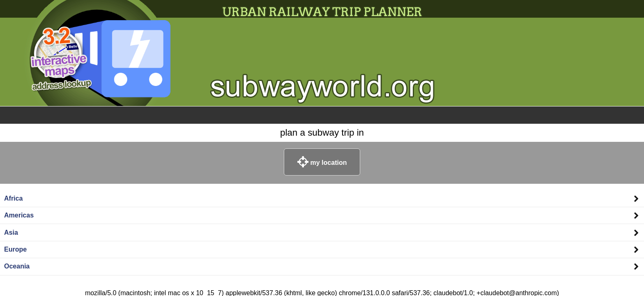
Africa (13, 198)
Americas (19, 215)
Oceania (17, 266)
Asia (11, 232)
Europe (15, 249)
